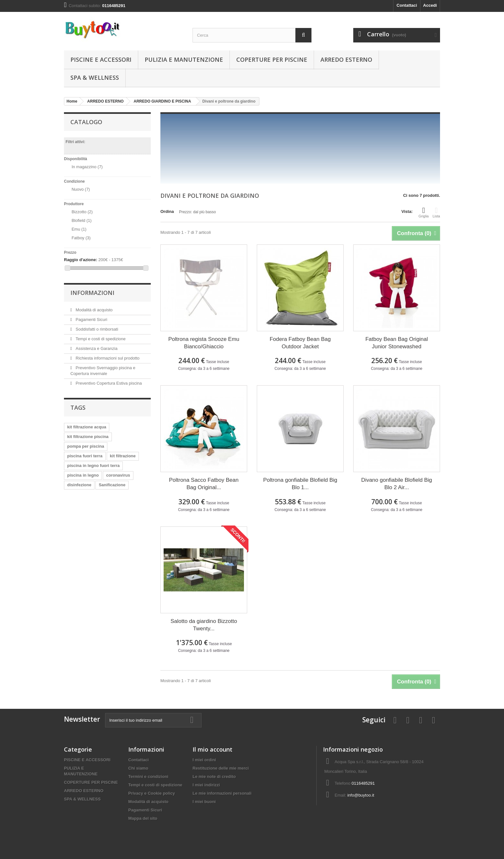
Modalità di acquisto (94, 310)
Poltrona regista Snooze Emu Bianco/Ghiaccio (204, 343)
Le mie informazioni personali (222, 793)
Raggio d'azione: (81, 260)
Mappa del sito (143, 818)
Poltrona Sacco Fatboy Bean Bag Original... (204, 484)
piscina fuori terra (85, 456)
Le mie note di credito (214, 777)
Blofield (82, 220)
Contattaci (407, 5)
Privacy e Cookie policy (152, 793)
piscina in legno (83, 475)
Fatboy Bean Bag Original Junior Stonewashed (397, 343)
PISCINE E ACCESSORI (101, 59)
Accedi (430, 5)
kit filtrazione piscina (88, 437)
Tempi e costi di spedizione (100, 339)
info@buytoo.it (361, 795)
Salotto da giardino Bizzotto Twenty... (204, 625)
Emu (79, 229)
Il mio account (212, 749)
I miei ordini (204, 760)
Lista (436, 212)
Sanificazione (112, 485)
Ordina (167, 211)
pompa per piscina (86, 446)
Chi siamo (138, 768)
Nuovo (81, 189)
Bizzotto (82, 212)
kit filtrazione (123, 456)
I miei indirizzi (206, 785)
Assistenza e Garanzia (96, 348)
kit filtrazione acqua (87, 427)
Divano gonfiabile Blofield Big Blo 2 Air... (397, 484)
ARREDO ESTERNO (346, 59)
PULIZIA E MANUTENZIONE (184, 59)
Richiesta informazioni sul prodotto (107, 358)
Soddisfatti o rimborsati (96, 329)
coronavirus (118, 475)
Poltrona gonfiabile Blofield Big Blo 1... (300, 484)
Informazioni (92, 293)
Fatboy (81, 238)
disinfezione (79, 485)
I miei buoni (204, 802)
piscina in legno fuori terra (93, 466)
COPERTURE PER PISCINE (272, 59)
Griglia (424, 212)
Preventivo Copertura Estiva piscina (108, 383)
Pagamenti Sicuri (91, 320)
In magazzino (87, 167)
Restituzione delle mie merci (221, 768)
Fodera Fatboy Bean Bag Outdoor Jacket (300, 343)
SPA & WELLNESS (95, 78)
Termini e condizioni (148, 777)
